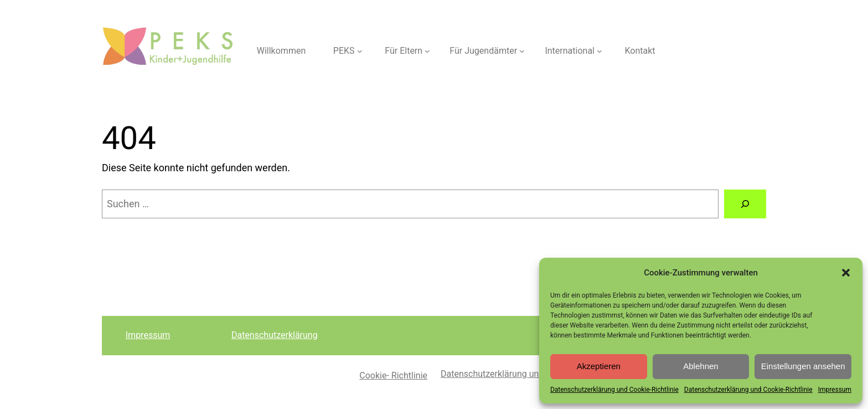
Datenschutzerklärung (275, 335)
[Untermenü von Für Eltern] (427, 51)
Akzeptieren (599, 366)
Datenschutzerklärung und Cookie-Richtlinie (614, 390)
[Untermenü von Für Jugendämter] (522, 51)
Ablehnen (701, 366)
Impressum (835, 390)
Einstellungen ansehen (803, 366)
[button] (846, 273)
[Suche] (745, 204)
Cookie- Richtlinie (393, 375)
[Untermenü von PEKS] (360, 51)
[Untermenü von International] (600, 51)
